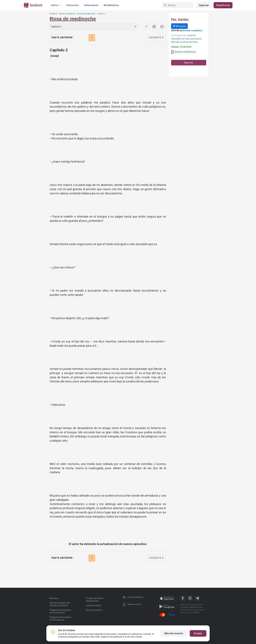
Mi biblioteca (111, 5)
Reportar (189, 63)
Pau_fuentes (180, 19)
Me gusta (179, 26)
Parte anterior (62, 38)
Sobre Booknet (94, 605)
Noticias (54, 598)
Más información (174, 633)
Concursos (72, 5)
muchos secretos (189, 42)
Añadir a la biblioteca (185, 52)
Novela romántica (67, 14)
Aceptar (198, 633)
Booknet (53, 14)
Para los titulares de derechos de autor (60, 604)
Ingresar (204, 5)
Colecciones (91, 5)
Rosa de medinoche (86, 14)
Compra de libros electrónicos (95, 600)
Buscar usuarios (94, 610)
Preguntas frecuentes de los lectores (60, 611)
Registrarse (223, 5)
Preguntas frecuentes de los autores (60, 618)
